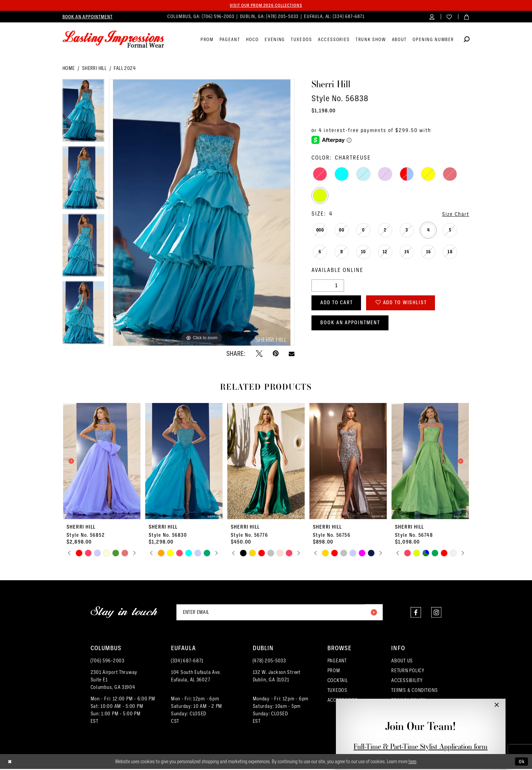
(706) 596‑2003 (108, 662)
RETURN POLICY (408, 672)
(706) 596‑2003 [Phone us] (219, 17)
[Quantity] (328, 286)
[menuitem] (88, 17)
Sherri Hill (94, 69)
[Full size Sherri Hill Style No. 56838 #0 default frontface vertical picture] (202, 213)
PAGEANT (337, 662)
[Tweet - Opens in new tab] (259, 354)
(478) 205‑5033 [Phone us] (283, 17)
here (412, 763)
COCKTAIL (338, 681)
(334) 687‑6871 (187, 662)
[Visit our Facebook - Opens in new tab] (415, 613)
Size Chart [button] (455, 214)
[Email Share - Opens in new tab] (292, 354)
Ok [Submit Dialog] (521, 762)
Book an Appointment (353, 325)
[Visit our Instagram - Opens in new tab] (436, 613)
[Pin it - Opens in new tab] (276, 354)
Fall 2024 (125, 69)
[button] (432, 17)
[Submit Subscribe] (373, 613)
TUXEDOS (337, 691)
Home (69, 69)
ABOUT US (402, 662)
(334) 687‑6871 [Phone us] (349, 17)
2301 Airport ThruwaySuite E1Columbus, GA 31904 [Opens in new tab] (114, 681)
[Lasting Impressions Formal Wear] (113, 40)
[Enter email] (280, 613)
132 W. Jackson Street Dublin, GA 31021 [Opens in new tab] (277, 677)
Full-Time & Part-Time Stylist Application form (421, 746)
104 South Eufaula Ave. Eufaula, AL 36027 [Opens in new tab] (196, 677)
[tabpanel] (83, 113)
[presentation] (102, 461)
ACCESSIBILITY (407, 681)
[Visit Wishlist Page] (449, 17)
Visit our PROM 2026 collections (266, 5)
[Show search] (467, 41)
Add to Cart (339, 304)
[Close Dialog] (10, 763)
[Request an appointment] (88, 17)
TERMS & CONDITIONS (414, 691)
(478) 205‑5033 (269, 662)
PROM (334, 672)
